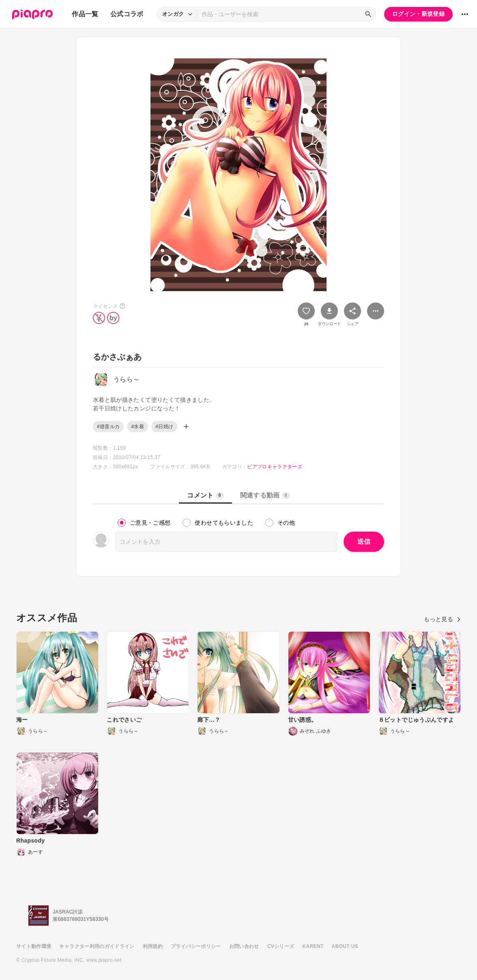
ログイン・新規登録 (418, 14)
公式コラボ (127, 14)
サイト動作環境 (34, 946)
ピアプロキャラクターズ (275, 467)
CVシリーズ (281, 946)
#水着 (138, 427)
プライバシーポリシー (196, 946)
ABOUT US (345, 946)
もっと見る (442, 619)
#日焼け (164, 427)
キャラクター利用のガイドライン (97, 946)
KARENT (313, 946)
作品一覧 (85, 14)
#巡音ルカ (108, 427)
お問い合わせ (244, 946)
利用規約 (153, 946)
